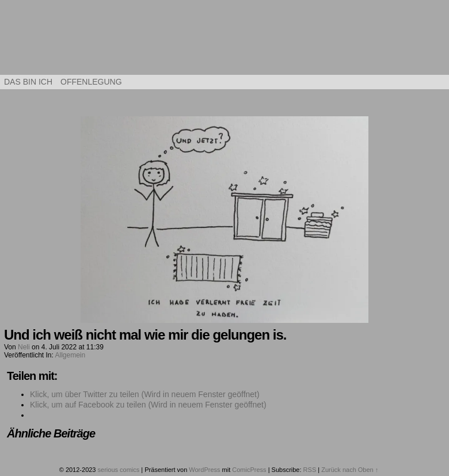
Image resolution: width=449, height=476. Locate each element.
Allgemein (71, 355)
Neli (24, 347)
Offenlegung (91, 82)
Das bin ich (28, 82)
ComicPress (249, 470)
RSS (310, 470)
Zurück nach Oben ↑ (350, 470)
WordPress (204, 470)
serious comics (225, 40)
